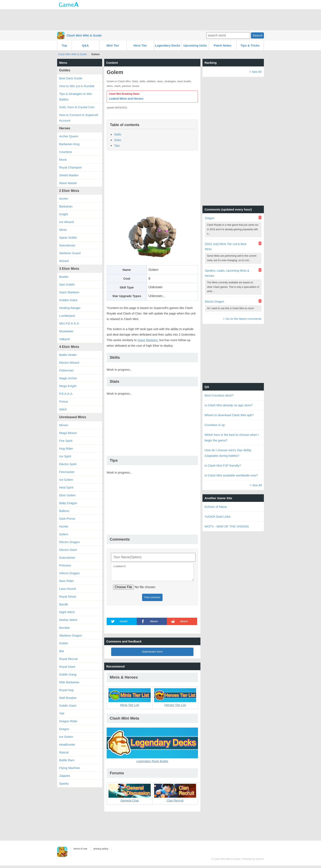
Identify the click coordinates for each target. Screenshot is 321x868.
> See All (255, 72)
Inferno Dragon (69, 573)
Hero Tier (140, 45)
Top (64, 45)
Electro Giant (68, 550)
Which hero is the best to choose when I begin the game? (232, 437)
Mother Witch (68, 620)
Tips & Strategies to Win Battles (76, 97)
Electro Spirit (68, 464)
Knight (64, 214)
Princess (65, 565)
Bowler (64, 277)
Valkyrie (64, 339)
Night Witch (67, 612)
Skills (118, 134)
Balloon (64, 511)
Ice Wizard (66, 222)
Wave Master (68, 183)
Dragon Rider (68, 721)
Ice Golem (66, 480)
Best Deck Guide (71, 78)
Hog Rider (66, 448)
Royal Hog (66, 690)
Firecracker (67, 472)
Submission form (152, 654)
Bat (62, 651)
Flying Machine (70, 768)
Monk (63, 160)
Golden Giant (68, 300)
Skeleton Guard (70, 253)
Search (258, 35)
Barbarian (66, 206)
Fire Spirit (66, 441)
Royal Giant (67, 667)
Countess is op (215, 425)
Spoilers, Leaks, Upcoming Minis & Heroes (227, 273)
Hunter (64, 526)
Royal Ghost (68, 596)
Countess (66, 152)
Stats (118, 140)
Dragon (64, 729)
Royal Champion (71, 167)
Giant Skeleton (148, 340)
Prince (64, 402)
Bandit (64, 604)
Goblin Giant (68, 706)
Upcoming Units (195, 45)
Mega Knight (68, 386)
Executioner (67, 558)
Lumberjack (67, 316)
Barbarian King (69, 144)
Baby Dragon (68, 503)
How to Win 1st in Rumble (77, 86)
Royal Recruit (68, 659)
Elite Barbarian (69, 682)
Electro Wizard (69, 363)
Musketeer (66, 331)
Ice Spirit (65, 456)
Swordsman (67, 245)
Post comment (152, 600)
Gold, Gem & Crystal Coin (77, 107)
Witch (63, 409)
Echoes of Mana (216, 507)
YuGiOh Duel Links (218, 517)
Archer (64, 199)
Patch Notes (223, 45)
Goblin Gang (68, 674)
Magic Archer (68, 378)
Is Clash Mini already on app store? (229, 405)
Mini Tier (113, 45)
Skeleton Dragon (71, 635)
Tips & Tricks (250, 45)
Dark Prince (67, 519)
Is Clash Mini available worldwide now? (231, 475)
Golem (64, 534)
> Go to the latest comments (242, 319)
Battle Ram (67, 760)
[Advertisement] (160, 19)
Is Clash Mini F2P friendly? (223, 465)
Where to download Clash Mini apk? (229, 415)
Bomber (65, 628)
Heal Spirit (66, 487)
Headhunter (67, 744)
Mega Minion (68, 433)
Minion (64, 425)
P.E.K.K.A (66, 394)
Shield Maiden (69, 175)
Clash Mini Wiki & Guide (84, 35)
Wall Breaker (68, 698)
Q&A (85, 45)
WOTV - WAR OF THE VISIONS (227, 526)
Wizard (64, 261)
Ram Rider (67, 581)
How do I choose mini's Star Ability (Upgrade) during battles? (228, 453)
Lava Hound (67, 589)
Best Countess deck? (219, 395)
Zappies (65, 776)
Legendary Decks (168, 45)
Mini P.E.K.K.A (69, 323)
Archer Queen (69, 136)
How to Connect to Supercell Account (79, 118)
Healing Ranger (70, 308)
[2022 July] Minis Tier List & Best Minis (226, 247)
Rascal (64, 752)
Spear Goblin (68, 238)
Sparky (64, 783)
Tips (117, 145)
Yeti (62, 713)
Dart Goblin (67, 284)
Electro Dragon (69, 542)
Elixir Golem (67, 495)
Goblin (64, 643)
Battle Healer (68, 355)
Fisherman (66, 370)
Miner (63, 230)
